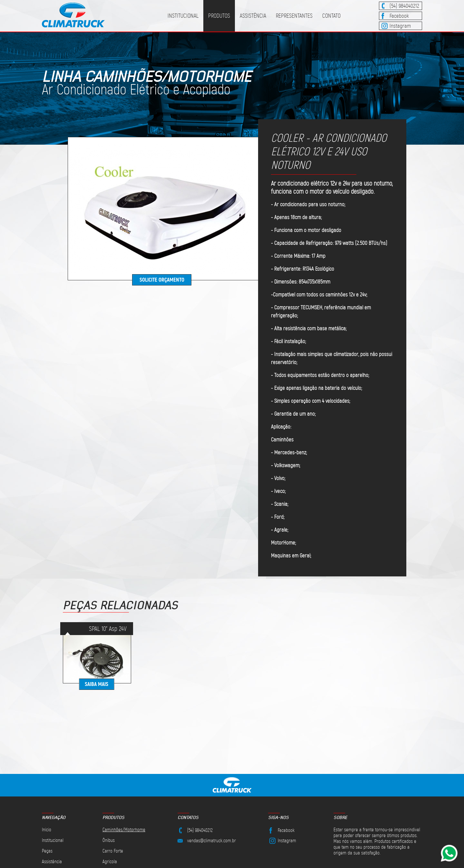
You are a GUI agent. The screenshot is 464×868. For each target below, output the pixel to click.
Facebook (399, 16)
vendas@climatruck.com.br (212, 841)
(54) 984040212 (404, 6)
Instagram (400, 26)
